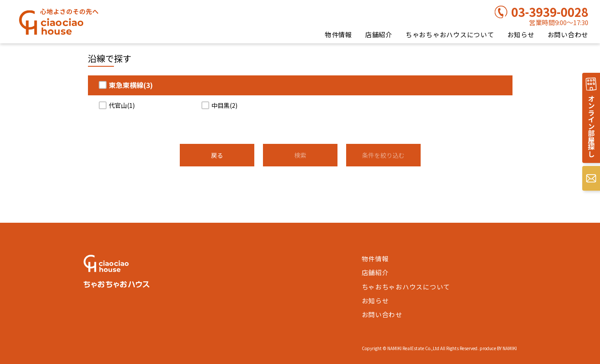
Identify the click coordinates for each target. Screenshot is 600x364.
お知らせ (521, 34)
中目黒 (224, 105)
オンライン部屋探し (591, 127)
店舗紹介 (379, 34)
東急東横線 (131, 85)
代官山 (122, 105)
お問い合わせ (568, 34)
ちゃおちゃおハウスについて (450, 34)
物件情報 (339, 34)
